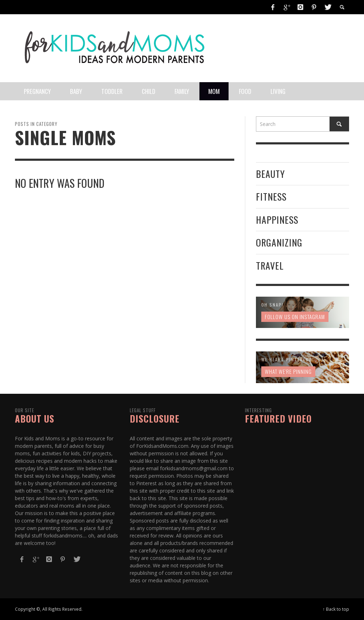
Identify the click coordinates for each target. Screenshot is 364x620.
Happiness (277, 220)
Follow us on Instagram (295, 317)
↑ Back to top (336, 609)
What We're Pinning (288, 371)
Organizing (279, 242)
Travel (270, 266)
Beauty (271, 174)
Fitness (271, 197)
